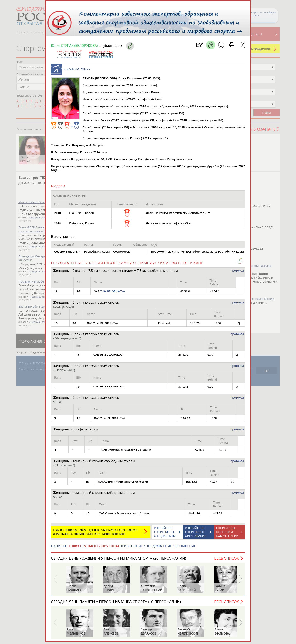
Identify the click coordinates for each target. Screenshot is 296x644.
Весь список (227, 560)
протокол (237, 273)
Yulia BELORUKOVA (112, 293)
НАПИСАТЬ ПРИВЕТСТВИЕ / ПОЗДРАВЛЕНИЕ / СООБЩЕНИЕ (123, 548)
